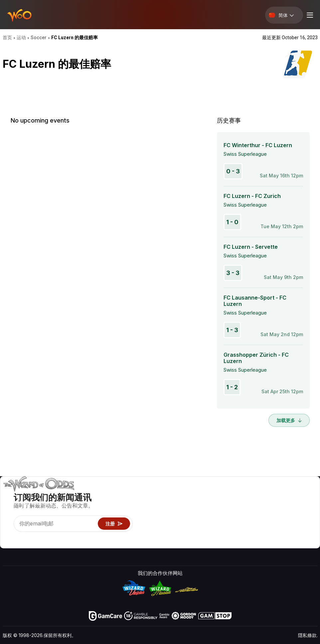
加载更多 (289, 420)
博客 (303, 504)
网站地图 (308, 514)
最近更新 (278, 524)
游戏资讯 (225, 514)
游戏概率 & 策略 (233, 495)
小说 (303, 524)
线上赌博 (225, 533)
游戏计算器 (228, 504)
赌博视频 (308, 495)
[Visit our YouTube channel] (8, 537)
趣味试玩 (225, 524)
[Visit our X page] (23, 537)
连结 (273, 514)
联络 (273, 504)
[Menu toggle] (309, 15)
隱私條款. (308, 635)
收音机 (275, 533)
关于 (273, 495)
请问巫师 (225, 543)
